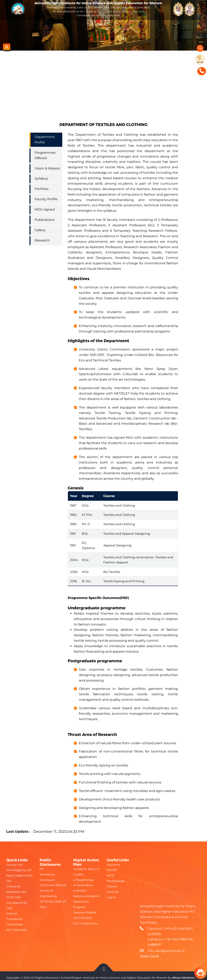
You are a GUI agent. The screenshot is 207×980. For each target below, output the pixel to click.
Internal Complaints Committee (14, 919)
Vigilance (113, 865)
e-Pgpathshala (83, 880)
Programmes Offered (45, 155)
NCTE (110, 875)
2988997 (154, 945)
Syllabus (41, 178)
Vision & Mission (47, 168)
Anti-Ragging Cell (19, 870)
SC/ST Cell (13, 897)
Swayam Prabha (85, 912)
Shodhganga (116, 881)
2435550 (154, 934)
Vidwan (112, 886)
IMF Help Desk (16, 930)
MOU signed (45, 209)
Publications (45, 220)
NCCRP (112, 870)
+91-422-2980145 (179, 939)
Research (42, 240)
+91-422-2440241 (178, 929)
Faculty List (14, 865)
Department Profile (45, 140)
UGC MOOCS (82, 918)
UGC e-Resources (85, 923)
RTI (42, 869)
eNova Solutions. (183, 978)
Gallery (40, 230)
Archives (113, 892)
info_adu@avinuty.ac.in (166, 951)
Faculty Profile (46, 199)
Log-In (111, 897)
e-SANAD (80, 891)
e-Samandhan (83, 885)
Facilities (42, 189)
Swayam (79, 907)
